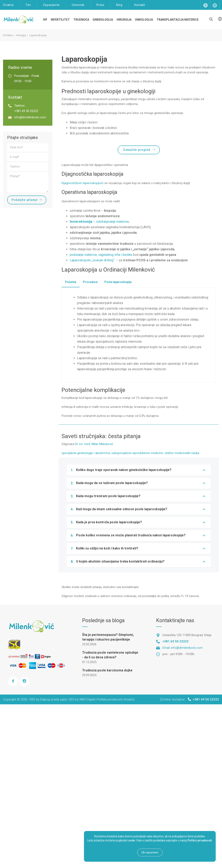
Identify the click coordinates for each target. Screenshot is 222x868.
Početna (8, 35)
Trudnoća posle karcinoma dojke (107, 670)
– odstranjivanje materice (99, 222)
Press (100, 5)
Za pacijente (51, 5)
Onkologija (144, 20)
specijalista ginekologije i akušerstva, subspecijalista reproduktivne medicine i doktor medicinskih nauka (130, 453)
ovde (132, 840)
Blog (119, 5)
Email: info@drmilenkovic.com (183, 648)
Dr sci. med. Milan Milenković (94, 444)
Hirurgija (124, 20)
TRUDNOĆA (81, 20)
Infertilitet (60, 20)
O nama (8, 5)
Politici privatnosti (200, 840)
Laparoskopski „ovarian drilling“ (92, 260)
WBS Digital (87, 699)
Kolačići (129, 699)
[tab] (71, 282)
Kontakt (140, 5)
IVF (45, 20)
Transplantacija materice (178, 20)
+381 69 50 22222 (26, 111)
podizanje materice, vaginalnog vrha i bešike (101, 255)
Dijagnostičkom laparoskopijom (83, 183)
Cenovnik (78, 5)
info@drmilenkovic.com (30, 117)
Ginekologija (103, 20)
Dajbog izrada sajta (53, 699)
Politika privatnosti (110, 699)
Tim (28, 5)
